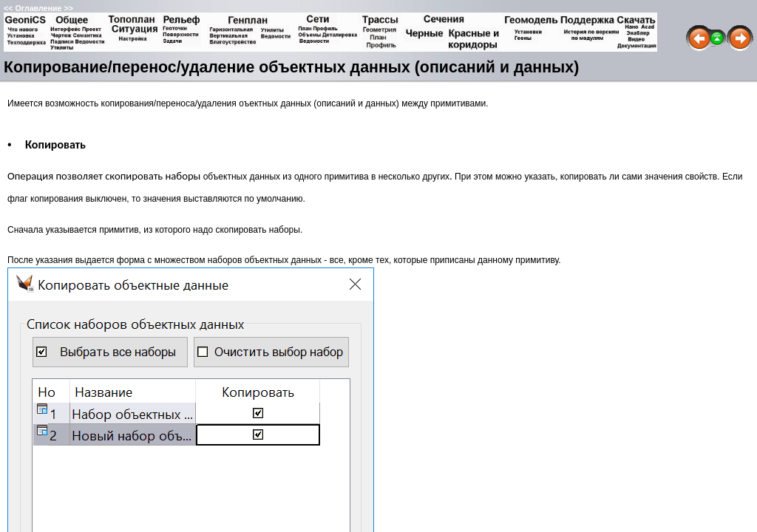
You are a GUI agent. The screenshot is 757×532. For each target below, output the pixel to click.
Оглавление (38, 8)
